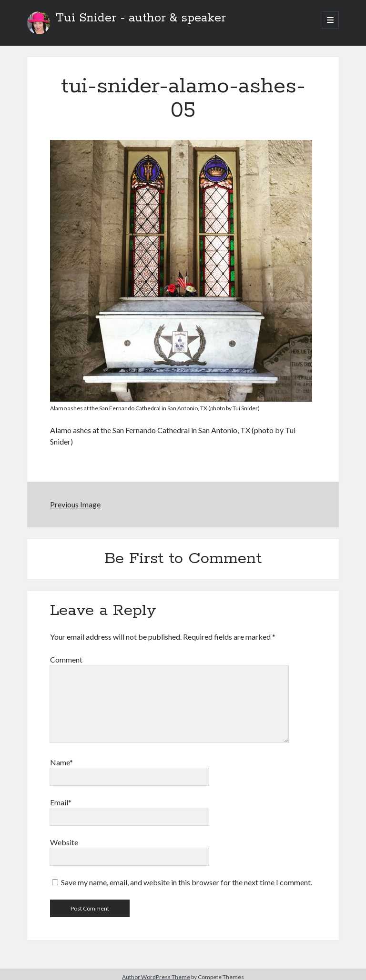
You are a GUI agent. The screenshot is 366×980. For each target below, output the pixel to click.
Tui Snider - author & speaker (141, 18)
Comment (66, 659)
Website (64, 842)
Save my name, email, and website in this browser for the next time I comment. (187, 882)
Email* (61, 802)
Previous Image (75, 504)
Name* (61, 762)
